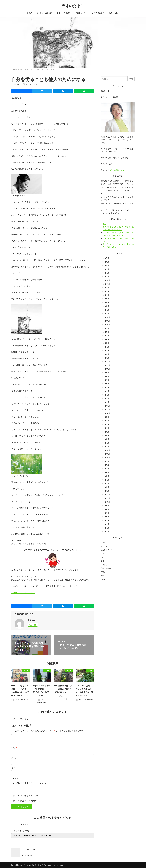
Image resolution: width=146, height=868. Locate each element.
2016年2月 (105, 531)
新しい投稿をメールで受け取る (27, 801)
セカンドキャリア (107, 550)
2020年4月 (105, 347)
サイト (14, 768)
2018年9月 (105, 417)
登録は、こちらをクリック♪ (23, 593)
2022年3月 (105, 269)
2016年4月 (105, 524)
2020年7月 (105, 336)
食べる (103, 579)
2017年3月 (105, 483)
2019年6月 (105, 384)
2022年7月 (105, 258)
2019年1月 (105, 402)
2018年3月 (105, 439)
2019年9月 (105, 373)
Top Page (107, 224)
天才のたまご (73, 6)
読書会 (103, 572)
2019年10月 (105, 369)
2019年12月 (105, 362)
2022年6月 (105, 262)
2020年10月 (105, 324)
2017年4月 (105, 480)
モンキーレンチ (37, 865)
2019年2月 (105, 398)
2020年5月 (105, 343)
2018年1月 (105, 446)
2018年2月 (105, 443)
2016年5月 (105, 520)
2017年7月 (105, 469)
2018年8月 (105, 421)
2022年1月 (105, 277)
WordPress (59, 865)
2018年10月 (105, 413)
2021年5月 (105, 299)
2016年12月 (105, 495)
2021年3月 (105, 306)
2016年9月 (105, 506)
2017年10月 (105, 458)
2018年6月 (105, 428)
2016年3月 (105, 528)
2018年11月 (105, 410)
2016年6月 (105, 517)
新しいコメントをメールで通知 (27, 796)
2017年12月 (105, 450)
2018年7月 (105, 424)
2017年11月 (105, 454)
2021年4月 (105, 302)
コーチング (105, 546)
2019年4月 (105, 391)
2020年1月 (105, 358)
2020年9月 (105, 328)
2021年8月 (105, 288)
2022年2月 (105, 273)
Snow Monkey (17, 865)
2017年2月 (105, 487)
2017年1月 (105, 491)
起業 (102, 576)
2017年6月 (105, 472)
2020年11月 (105, 321)
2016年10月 (105, 502)
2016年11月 (105, 498)
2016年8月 (105, 509)
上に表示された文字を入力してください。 (30, 783)
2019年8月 (105, 376)
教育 (102, 561)
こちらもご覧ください (116, 170)
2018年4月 (105, 435)
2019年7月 (105, 380)
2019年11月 (105, 365)
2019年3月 (105, 395)
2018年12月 (105, 406)
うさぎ (35, 84)
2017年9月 (105, 461)
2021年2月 (105, 310)
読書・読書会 (106, 568)
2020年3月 (105, 350)
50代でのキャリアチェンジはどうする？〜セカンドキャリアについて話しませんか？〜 (117, 190)
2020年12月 (105, 317)
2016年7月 (105, 513)
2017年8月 (105, 465)
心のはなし (105, 557)
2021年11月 (105, 284)
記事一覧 (33, 625)
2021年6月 (105, 295)
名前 (14, 747)
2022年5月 (105, 265)
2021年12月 (105, 280)
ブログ (103, 553)
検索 (131, 79)
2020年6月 (105, 339)
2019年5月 (105, 387)
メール (15, 758)
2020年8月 (105, 332)
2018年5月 (105, 432)
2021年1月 (105, 313)
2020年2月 (105, 354)
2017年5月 (105, 476)
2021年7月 (105, 291)
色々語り (104, 565)
